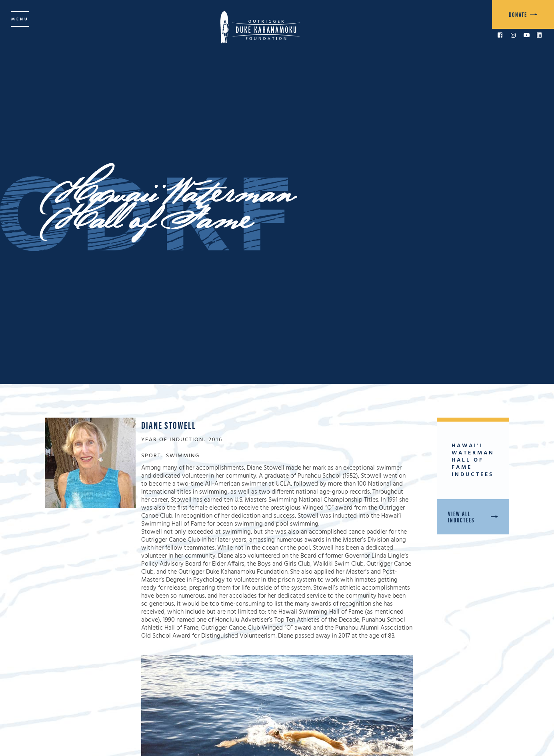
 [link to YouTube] (527, 35)
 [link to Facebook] (500, 35)
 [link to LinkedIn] (539, 35)
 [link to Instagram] (513, 35)
